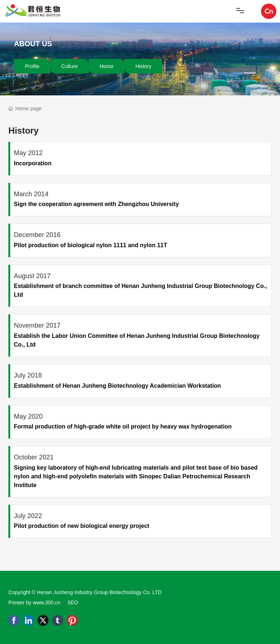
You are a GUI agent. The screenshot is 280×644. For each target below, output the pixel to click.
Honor (106, 66)
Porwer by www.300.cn (34, 602)
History (143, 66)
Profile (32, 66)
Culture (69, 66)
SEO (73, 602)
